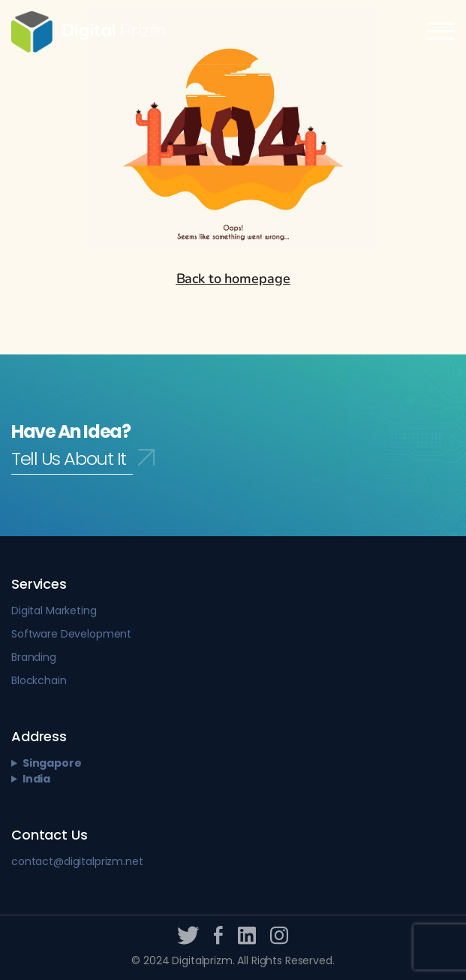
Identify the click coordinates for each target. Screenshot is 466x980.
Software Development (71, 634)
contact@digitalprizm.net (77, 861)
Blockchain (39, 680)
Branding (34, 657)
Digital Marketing (54, 611)
